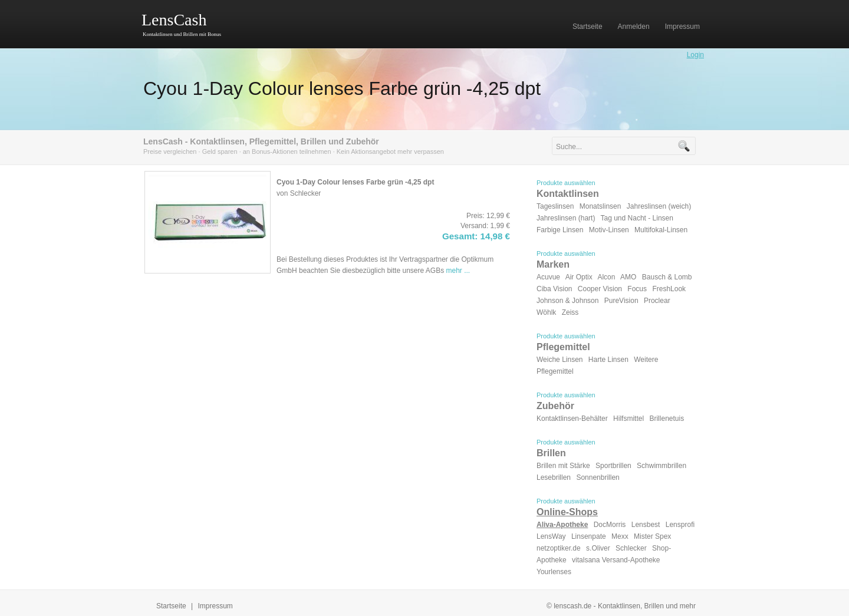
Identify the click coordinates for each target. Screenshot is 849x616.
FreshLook (669, 289)
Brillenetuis (667, 419)
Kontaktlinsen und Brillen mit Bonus (182, 34)
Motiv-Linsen (609, 230)
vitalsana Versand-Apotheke (616, 560)
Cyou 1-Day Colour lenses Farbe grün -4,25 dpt (342, 88)
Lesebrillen (554, 477)
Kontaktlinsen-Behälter (572, 419)
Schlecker (631, 548)
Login (695, 55)
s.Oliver (598, 548)
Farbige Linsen (560, 230)
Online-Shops (567, 512)
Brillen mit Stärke (563, 466)
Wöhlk (546, 312)
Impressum (215, 606)
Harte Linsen (608, 360)
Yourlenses (554, 572)
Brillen (551, 453)
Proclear (657, 301)
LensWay (551, 536)
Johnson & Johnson (567, 301)
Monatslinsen (600, 206)
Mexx (620, 536)
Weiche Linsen (560, 360)
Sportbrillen (613, 466)
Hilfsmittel (628, 419)
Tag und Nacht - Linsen (637, 218)
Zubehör (555, 406)
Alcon (606, 277)
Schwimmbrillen (662, 466)
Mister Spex (652, 536)
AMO (628, 277)
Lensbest (646, 525)
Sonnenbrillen (598, 477)
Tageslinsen (555, 206)
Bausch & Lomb (667, 277)
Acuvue (548, 277)
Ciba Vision (554, 289)
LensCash (174, 20)
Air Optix (579, 277)
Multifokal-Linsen (661, 230)
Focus (637, 289)
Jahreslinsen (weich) (659, 206)
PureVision (621, 301)
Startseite (171, 606)
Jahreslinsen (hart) (566, 218)
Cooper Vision (600, 289)
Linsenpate (589, 536)
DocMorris (610, 525)
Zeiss (570, 312)
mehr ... (458, 271)
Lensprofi (680, 525)
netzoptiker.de (559, 548)
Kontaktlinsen (568, 194)
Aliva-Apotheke (562, 525)
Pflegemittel (563, 347)
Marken (553, 264)
